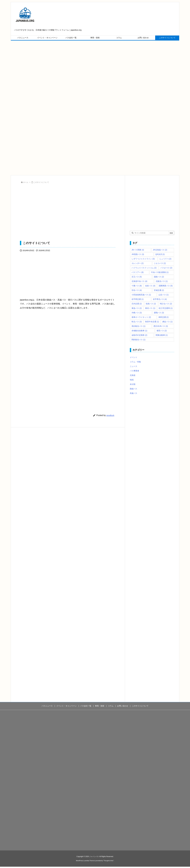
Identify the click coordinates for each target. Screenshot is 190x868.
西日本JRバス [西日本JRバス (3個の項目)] (161, 326)
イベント (134, 357)
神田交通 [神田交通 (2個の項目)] (164, 317)
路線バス (134, 389)
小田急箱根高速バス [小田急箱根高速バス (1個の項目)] (141, 295)
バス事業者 (134, 371)
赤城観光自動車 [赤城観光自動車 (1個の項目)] (139, 331)
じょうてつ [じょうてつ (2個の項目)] (165, 259)
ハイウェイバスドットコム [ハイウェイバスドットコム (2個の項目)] (144, 268)
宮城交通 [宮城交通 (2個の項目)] (159, 290)
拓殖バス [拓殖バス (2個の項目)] (151, 304)
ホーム (26, 182)
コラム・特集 (135, 362)
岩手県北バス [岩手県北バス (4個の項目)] (160, 299)
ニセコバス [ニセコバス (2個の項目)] (160, 263)
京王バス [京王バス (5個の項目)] (137, 277)
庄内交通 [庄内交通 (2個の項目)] (137, 304)
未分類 (133, 384)
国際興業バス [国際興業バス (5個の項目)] (166, 286)
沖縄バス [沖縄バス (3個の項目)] (137, 313)
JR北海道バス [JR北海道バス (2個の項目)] (160, 250)
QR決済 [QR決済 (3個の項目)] (160, 254)
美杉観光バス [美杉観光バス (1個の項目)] (138, 326)
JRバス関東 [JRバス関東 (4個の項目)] (138, 250)
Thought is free (108, 861)
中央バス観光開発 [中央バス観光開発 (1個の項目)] (160, 272)
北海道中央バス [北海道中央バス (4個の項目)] (139, 281)
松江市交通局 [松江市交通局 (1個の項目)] (166, 308)
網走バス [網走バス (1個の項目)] (168, 322)
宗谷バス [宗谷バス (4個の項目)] (137, 290)
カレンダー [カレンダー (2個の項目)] (138, 263)
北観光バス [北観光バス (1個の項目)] (162, 281)
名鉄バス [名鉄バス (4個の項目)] (150, 286)
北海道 (133, 375)
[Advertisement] (90, 66)
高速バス (134, 393)
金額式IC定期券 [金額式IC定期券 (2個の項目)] (139, 335)
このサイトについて (41, 182)
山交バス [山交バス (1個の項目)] (164, 295)
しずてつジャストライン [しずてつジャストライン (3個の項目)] (143, 259)
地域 (132, 380)
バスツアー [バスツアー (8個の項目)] (138, 272)
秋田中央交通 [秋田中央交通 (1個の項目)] (152, 322)
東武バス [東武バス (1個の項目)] (150, 308)
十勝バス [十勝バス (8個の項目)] (137, 286)
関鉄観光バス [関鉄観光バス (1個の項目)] (138, 340)
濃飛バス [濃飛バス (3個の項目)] (159, 313)
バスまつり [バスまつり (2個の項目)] (166, 268)
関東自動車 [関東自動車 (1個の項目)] (162, 335)
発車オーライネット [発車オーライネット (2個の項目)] (141, 317)
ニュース (134, 366)
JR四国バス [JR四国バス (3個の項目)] (138, 254)
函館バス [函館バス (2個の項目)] (159, 277)
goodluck (110, 415)
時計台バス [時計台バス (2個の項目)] (166, 304)
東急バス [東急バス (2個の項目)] (137, 308)
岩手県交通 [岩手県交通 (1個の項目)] (138, 299)
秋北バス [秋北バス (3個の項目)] (137, 322)
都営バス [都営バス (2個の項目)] (162, 331)
